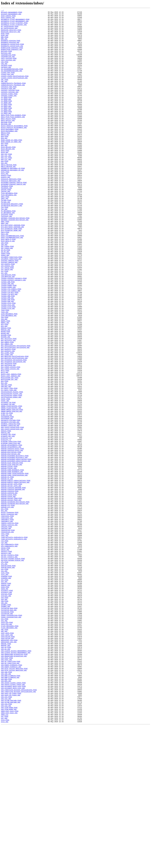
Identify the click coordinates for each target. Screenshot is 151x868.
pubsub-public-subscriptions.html (16, 575)
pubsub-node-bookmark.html (12, 562)
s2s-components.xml (9, 653)
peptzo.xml (6, 517)
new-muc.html (6, 460)
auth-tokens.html (8, 17)
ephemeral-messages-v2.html (13, 200)
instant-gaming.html (10, 311)
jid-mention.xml (8, 330)
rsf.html (5, 647)
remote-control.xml (9, 628)
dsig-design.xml (8, 177)
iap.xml (4, 292)
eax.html (5, 192)
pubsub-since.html (9, 592)
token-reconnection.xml (11, 739)
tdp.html (5, 719)
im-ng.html (6, 298)
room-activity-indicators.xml (14, 645)
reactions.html (7, 617)
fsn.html (5, 247)
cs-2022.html (6, 128)
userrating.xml (7, 764)
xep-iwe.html (6, 805)
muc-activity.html (9, 404)
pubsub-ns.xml (7, 573)
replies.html (6, 630)
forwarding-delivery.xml (12, 245)
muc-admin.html (7, 409)
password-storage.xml (10, 504)
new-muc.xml (6, 462)
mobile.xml (6, 394)
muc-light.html (7, 421)
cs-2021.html (6, 123)
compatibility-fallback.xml (13, 100)
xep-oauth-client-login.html (13, 817)
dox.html (5, 170)
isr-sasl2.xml (7, 321)
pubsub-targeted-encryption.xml (15, 602)
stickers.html (7, 707)
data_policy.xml (8, 143)
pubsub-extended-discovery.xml (14, 547)
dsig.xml (5, 181)
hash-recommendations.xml (12, 283)
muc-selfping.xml (8, 436)
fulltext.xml (6, 258)
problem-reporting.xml (11, 530)
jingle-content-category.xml (13, 334)
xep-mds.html (6, 813)
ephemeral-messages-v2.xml (12, 202)
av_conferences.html (10, 30)
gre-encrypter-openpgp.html (13, 268)
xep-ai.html (6, 775)
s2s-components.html (10, 651)
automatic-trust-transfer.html (14, 26)
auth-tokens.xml (8, 19)
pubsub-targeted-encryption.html (15, 600)
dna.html (5, 162)
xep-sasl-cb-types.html (11, 830)
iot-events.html (8, 315)
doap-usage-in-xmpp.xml (11, 168)
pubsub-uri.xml (7, 607)
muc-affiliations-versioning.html (16, 413)
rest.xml (5, 641)
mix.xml (4, 390)
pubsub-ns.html (7, 570)
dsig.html (5, 179)
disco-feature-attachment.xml (14, 151)
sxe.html (5, 715)
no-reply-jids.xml (9, 466)
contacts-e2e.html (9, 102)
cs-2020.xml (6, 121)
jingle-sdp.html (8, 358)
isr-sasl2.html (7, 319)
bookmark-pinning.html (11, 47)
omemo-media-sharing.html (12, 490)
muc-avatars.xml (8, 419)
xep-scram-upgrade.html (11, 839)
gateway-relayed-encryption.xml (15, 262)
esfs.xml (5, 206)
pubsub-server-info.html (12, 579)
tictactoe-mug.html (9, 728)
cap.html (5, 72)
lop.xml (4, 381)
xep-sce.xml (6, 837)
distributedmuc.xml (9, 155)
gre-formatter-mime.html (12, 272)
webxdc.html (6, 771)
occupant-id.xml (8, 483)
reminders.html (7, 622)
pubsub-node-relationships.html (15, 566)
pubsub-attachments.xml (11, 534)
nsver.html (6, 477)
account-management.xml (11, 15)
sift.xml (5, 688)
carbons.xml (6, 79)
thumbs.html (6, 724)
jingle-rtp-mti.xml (9, 351)
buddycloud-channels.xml (12, 57)
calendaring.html (8, 64)
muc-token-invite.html (11, 438)
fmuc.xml (5, 236)
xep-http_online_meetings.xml (14, 802)
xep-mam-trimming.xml (10, 811)
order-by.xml (6, 496)
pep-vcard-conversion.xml (12, 513)
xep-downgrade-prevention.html (14, 783)
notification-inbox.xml (11, 475)
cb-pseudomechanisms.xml (12, 83)
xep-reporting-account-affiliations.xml (18, 828)
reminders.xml (7, 624)
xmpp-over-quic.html (10, 851)
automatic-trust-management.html (15, 21)
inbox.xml (5, 304)
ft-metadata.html (8, 251)
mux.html (5, 456)
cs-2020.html (6, 119)
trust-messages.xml (9, 751)
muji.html (5, 443)
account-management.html (12, 13)
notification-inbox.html (12, 473)
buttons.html (6, 60)
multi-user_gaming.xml (11, 449)
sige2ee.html (6, 690)
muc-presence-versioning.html (14, 430)
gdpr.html (5, 264)
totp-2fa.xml (6, 747)
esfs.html (5, 204)
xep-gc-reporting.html (11, 792)
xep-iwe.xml (6, 807)
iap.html (5, 289)
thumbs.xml (6, 726)
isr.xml (4, 326)
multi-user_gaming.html (11, 447)
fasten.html (6, 226)
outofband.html (7, 498)
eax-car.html (6, 183)
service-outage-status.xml (12, 671)
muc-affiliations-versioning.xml (15, 415)
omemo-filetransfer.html (12, 485)
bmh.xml (4, 45)
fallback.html (7, 221)
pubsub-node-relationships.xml (14, 568)
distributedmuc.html (10, 153)
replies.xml (6, 632)
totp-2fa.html (7, 745)
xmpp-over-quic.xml (9, 854)
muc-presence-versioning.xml (13, 432)
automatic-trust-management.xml (15, 23)
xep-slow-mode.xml (9, 849)
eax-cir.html (6, 187)
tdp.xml (4, 722)
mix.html (5, 387)
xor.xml (4, 860)
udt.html (5, 754)
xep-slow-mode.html (9, 847)
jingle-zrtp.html (8, 366)
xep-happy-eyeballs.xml (11, 798)
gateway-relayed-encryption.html (15, 260)
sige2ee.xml (6, 692)
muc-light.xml (7, 424)
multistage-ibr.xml (9, 453)
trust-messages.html (10, 749)
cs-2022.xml (6, 130)
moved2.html (6, 400)
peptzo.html (6, 515)
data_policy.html (8, 140)
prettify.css (6, 524)
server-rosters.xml (9, 666)
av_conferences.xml (9, 32)
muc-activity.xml (8, 407)
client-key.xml (7, 87)
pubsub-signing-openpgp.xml (13, 585)
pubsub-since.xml (8, 594)
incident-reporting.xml (11, 309)
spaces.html (6, 698)
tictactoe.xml (7, 734)
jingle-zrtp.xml (8, 368)
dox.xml (4, 172)
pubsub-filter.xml (9, 560)
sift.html (5, 685)
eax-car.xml (6, 185)
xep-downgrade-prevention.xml (14, 785)
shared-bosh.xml (8, 679)
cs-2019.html (6, 115)
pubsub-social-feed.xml (11, 598)
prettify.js (6, 526)
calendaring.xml (8, 66)
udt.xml (4, 756)
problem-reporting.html (11, 528)
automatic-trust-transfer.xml (14, 28)
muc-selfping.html (9, 434)
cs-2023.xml (6, 134)
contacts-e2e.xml (8, 104)
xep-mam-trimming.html (11, 809)
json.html (5, 370)
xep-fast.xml (6, 790)
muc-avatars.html (8, 417)
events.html (6, 209)
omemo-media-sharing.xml (12, 492)
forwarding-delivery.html (12, 243)
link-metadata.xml (9, 377)
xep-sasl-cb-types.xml (11, 832)
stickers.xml (6, 709)
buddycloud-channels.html (12, 55)
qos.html (5, 609)
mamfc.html (6, 383)
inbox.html (6, 302)
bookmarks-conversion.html (12, 51)
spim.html (5, 702)
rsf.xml (4, 649)
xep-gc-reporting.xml (10, 794)
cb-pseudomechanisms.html (12, 81)
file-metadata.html (9, 230)
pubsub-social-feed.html (12, 596)
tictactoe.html (7, 732)
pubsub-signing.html (10, 587)
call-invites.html (9, 68)
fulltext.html (7, 255)
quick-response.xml (9, 615)
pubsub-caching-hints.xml (12, 539)
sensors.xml (6, 662)
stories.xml (6, 713)
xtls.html (5, 862)
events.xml (6, 211)
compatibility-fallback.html (13, 98)
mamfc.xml (5, 385)
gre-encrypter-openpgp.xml (12, 270)
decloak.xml (6, 147)
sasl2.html (6, 656)
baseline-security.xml (11, 36)
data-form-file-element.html (13, 136)
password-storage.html (11, 502)
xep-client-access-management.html (16, 779)
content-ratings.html (10, 106)
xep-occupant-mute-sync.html (13, 822)
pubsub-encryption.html (11, 541)
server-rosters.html (10, 664)
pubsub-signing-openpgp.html (13, 583)
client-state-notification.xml (14, 92)
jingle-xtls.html (8, 362)
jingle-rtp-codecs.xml (11, 347)
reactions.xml (7, 619)
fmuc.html (5, 234)
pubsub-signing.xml (9, 590)
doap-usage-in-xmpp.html (12, 166)
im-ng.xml (5, 300)
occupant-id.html (8, 481)
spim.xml (5, 705)
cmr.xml (4, 96)
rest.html (5, 639)
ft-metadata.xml (8, 253)
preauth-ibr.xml (8, 522)
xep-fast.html (7, 788)
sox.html (5, 694)
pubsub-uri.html (8, 605)
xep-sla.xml (6, 845)
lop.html (5, 379)
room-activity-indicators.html (14, 643)
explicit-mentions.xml (11, 215)
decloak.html (6, 145)
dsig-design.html (8, 175)
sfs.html (5, 673)
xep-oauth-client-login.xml (13, 820)
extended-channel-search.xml (13, 219)
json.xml (5, 373)
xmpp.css (5, 856)
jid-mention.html (8, 328)
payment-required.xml (10, 509)
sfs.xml (4, 675)
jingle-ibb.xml (7, 338)
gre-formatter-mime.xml (11, 275)
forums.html (6, 238)
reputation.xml (7, 636)
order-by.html (7, 494)
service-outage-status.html (13, 668)
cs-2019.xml (6, 117)
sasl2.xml (5, 658)
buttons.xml (6, 62)
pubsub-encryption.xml (11, 543)
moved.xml (5, 398)
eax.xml (4, 194)
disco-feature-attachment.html (14, 149)
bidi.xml (5, 40)
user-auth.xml (7, 760)
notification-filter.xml (12, 470)
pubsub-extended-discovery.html (15, 545)
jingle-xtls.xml (8, 364)
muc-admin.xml (7, 411)
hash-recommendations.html (12, 281)
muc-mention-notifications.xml (14, 428)
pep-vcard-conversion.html (12, 511)
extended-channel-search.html (14, 217)
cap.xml (4, 75)
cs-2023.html (6, 132)
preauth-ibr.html (8, 519)
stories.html (6, 711)
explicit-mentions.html (11, 213)
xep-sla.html (6, 843)
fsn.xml (4, 249)
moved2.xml (6, 402)
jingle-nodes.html (9, 341)
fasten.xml (6, 228)
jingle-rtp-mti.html (10, 349)
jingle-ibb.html (8, 336)
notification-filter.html (12, 468)
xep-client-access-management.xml (16, 781)
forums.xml (6, 241)
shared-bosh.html (8, 677)
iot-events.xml (7, 317)
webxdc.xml (6, 773)
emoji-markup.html (9, 196)
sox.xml (4, 696)
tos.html (5, 741)
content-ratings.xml (10, 109)
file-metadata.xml (9, 232)
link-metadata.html (9, 375)
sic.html (5, 681)
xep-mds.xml (6, 815)
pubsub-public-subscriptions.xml (15, 577)
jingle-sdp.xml (7, 360)
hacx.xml (5, 279)
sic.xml (4, 683)
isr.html (5, 324)
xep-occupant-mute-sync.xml (13, 824)
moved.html (6, 396)
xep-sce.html (6, 834)
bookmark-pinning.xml (10, 49)
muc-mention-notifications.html (15, 426)
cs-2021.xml (6, 126)
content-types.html (9, 111)
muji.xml (5, 445)
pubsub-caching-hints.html (12, 536)
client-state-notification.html (15, 89)
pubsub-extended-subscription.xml (16, 551)
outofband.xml (7, 500)
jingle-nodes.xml (8, 343)
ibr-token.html (7, 294)
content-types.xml (9, 113)
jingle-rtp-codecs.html (11, 345)
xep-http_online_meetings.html (14, 800)
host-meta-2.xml (8, 287)
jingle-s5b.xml (7, 355)
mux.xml (4, 458)
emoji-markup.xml (8, 198)
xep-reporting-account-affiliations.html (19, 826)
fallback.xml (6, 224)
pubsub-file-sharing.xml (12, 556)
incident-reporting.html (12, 307)
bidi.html (5, 38)
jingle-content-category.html (14, 332)
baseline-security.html (11, 34)
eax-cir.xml (6, 189)
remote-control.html (10, 626)
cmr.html (5, 94)
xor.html (5, 858)
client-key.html (8, 85)
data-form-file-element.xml (13, 138)
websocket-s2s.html (9, 766)
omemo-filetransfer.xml (11, 487)
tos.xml (4, 743)
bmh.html (5, 43)
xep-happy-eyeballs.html (12, 796)
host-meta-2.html (8, 285)
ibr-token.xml (7, 296)
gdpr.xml (5, 266)
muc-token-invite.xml (10, 441)
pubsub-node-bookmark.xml (12, 564)
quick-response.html (10, 613)
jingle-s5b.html (8, 353)
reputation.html (8, 634)
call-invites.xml (8, 70)
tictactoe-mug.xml (9, 730)
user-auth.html (7, 758)
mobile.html (6, 392)
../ (2, 11)
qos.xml (4, 611)
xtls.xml (5, 864)
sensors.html (6, 660)
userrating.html (8, 762)
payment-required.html (11, 507)
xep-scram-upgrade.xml (11, 841)
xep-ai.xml (6, 777)
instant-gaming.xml (9, 313)
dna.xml (4, 164)
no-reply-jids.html (9, 464)
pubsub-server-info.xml (11, 581)
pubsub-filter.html (9, 558)
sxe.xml (4, 717)
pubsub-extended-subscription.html (16, 549)
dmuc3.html (6, 158)
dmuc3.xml (5, 160)
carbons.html (6, 77)
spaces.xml (6, 700)
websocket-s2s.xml (9, 768)
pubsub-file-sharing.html (12, 553)
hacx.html (5, 277)
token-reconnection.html (12, 736)
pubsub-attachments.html (12, 532)
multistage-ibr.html (10, 451)
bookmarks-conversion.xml (12, 53)
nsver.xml (5, 479)
